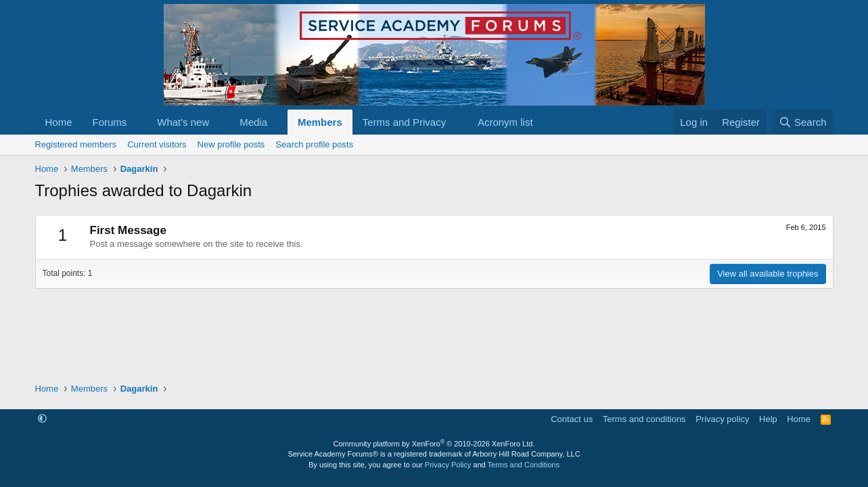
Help (768, 419)
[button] (137, 122)
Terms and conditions (644, 419)
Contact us (572, 419)
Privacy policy (722, 419)
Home (59, 122)
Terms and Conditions (524, 465)
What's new (183, 122)
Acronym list (505, 122)
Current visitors (157, 144)
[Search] (803, 122)
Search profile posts (314, 144)
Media (253, 122)
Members (320, 122)
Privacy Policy (448, 465)
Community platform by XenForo (434, 444)
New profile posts (231, 144)
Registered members (76, 144)
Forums (110, 122)
